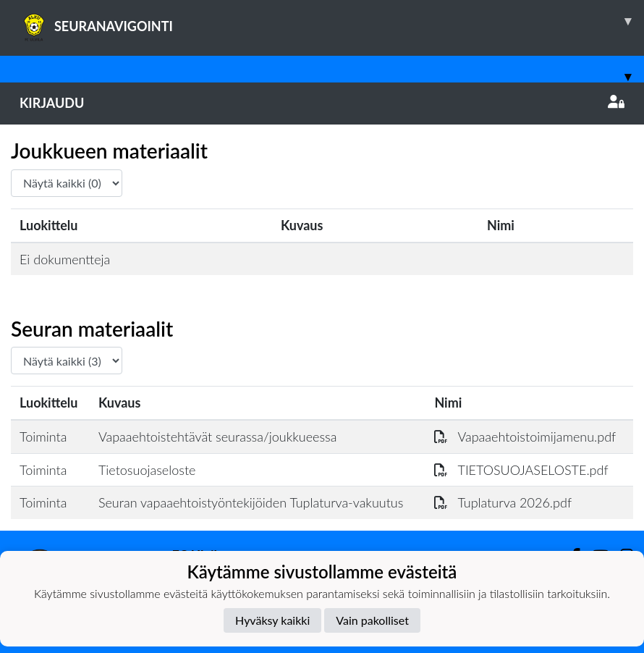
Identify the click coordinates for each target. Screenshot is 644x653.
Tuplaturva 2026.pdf (503, 502)
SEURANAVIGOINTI (332, 21)
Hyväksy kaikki (272, 620)
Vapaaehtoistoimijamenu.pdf (525, 437)
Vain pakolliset (372, 620)
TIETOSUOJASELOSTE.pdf (521, 470)
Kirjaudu (322, 103)
